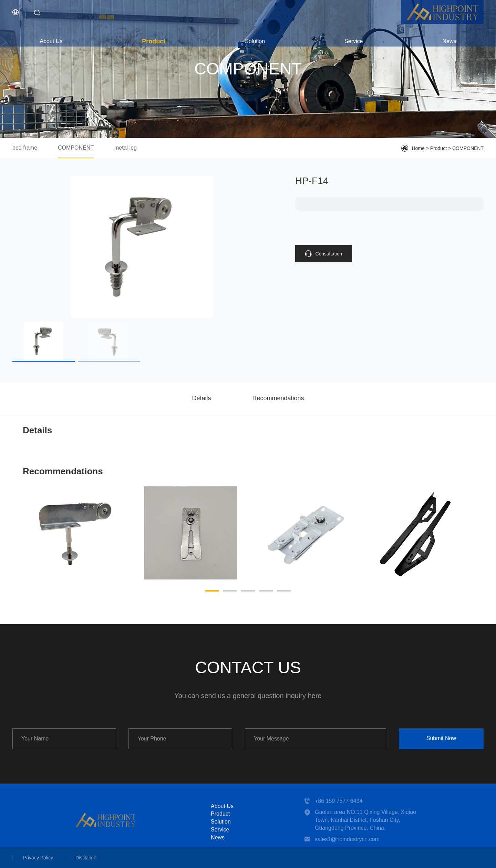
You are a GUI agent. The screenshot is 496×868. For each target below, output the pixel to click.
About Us (51, 41)
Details (201, 398)
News (449, 41)
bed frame (25, 148)
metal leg (126, 148)
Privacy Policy (38, 858)
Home (418, 148)
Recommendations (278, 398)
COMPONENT (76, 148)
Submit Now (441, 738)
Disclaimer (87, 858)
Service (354, 41)
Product (154, 41)
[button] (212, 591)
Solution (255, 41)
